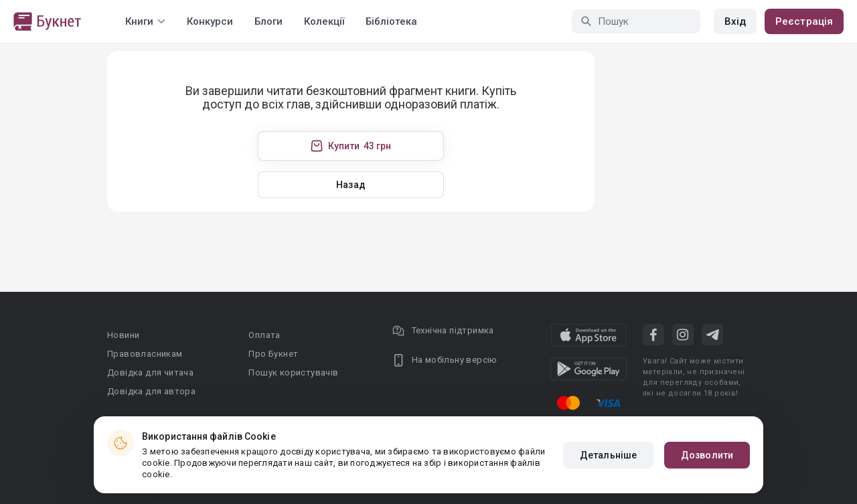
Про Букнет (273, 354)
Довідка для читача (150, 372)
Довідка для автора (151, 391)
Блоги (268, 21)
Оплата (264, 335)
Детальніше (608, 455)
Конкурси (210, 21)
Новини (123, 335)
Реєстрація (804, 21)
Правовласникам (145, 354)
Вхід (735, 21)
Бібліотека (391, 21)
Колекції (324, 21)
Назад (351, 185)
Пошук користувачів (293, 372)
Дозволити (707, 455)
